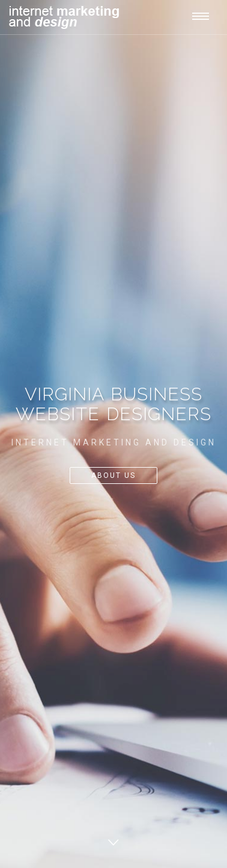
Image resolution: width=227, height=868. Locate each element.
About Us (114, 475)
